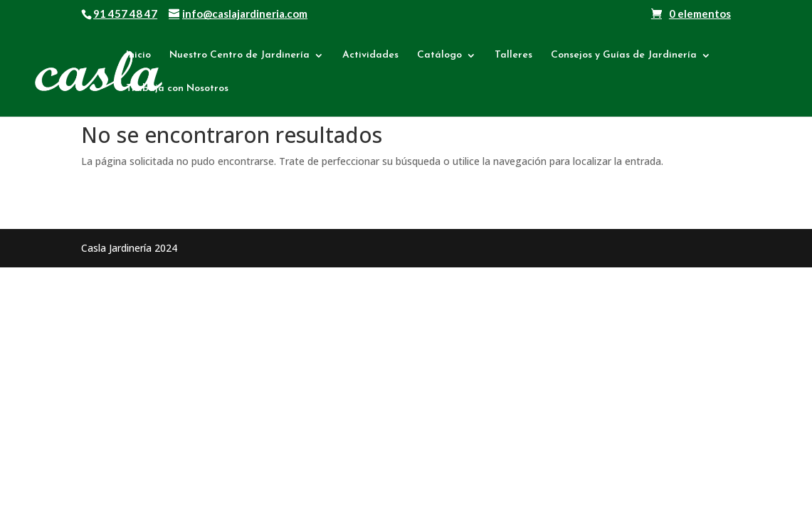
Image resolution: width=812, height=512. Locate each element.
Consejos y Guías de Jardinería (624, 55)
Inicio (138, 55)
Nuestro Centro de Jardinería (239, 55)
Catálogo (439, 55)
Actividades (370, 55)
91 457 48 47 (125, 14)
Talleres (513, 55)
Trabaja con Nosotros (177, 89)
